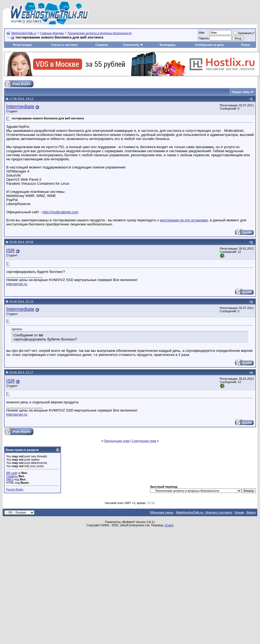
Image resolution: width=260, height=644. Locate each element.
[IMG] (10, 479)
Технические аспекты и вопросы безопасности (100, 33)
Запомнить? (244, 33)
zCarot (169, 525)
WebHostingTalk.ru (24, 33)
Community (133, 45)
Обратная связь (162, 512)
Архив (239, 512)
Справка (102, 45)
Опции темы (241, 92)
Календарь (168, 45)
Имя (201, 33)
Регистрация (22, 45)
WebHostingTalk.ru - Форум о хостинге (204, 512)
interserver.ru (17, 284)
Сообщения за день (209, 45)
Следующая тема (144, 441)
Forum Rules (15, 489)
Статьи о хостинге (64, 45)
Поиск (246, 45)
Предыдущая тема (117, 441)
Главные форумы (52, 33)
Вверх (251, 512)
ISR (10, 251)
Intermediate (20, 106)
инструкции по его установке (184, 220)
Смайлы (12, 476)
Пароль (204, 38)
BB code (12, 473)
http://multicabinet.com (61, 212)
